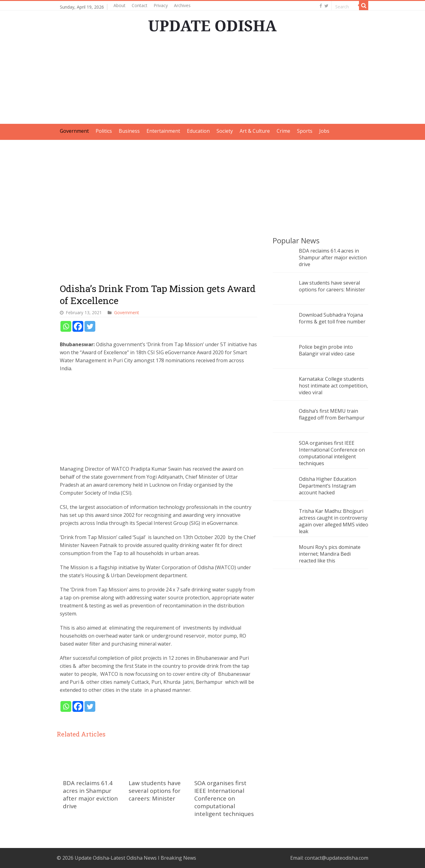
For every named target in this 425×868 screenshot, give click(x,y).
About (120, 5)
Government (74, 131)
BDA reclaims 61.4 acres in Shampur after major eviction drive (90, 794)
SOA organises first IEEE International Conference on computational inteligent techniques (224, 798)
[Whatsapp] (66, 326)
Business (129, 131)
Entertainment (163, 131)
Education (198, 131)
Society (225, 131)
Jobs (324, 131)
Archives (182, 5)
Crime (283, 131)
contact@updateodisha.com (336, 858)
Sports (305, 131)
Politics (104, 131)
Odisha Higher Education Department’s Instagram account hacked (328, 486)
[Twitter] (90, 326)
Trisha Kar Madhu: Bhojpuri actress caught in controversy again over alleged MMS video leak (334, 521)
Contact (140, 5)
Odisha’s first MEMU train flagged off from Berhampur (332, 414)
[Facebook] (78, 326)
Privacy (161, 5)
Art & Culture (255, 131)
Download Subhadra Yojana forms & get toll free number (332, 318)
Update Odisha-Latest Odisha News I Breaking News (135, 858)
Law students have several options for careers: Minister (155, 791)
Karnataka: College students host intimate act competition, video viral (333, 386)
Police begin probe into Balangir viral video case (327, 350)
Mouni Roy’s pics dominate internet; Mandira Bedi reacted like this (330, 554)
